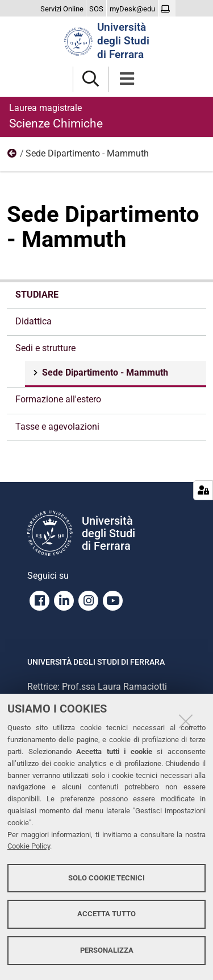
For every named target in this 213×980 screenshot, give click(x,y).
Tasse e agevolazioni (57, 427)
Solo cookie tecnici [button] (106, 878)
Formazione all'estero (58, 399)
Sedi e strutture (12, 156)
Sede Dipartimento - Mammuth (104, 372)
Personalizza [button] (107, 950)
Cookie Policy (29, 846)
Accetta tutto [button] (106, 914)
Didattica (34, 321)
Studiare (37, 295)
